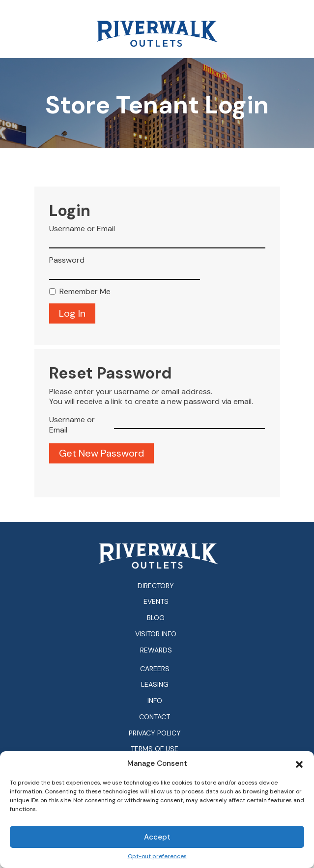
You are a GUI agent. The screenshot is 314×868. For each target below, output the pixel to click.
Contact (155, 717)
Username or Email (82, 229)
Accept (157, 837)
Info (155, 701)
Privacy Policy (155, 733)
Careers (155, 669)
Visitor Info (156, 634)
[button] (299, 763)
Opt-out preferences (157, 856)
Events (156, 601)
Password (67, 260)
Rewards (156, 650)
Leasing (155, 685)
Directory (156, 586)
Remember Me (85, 292)
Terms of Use (155, 749)
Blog (156, 618)
